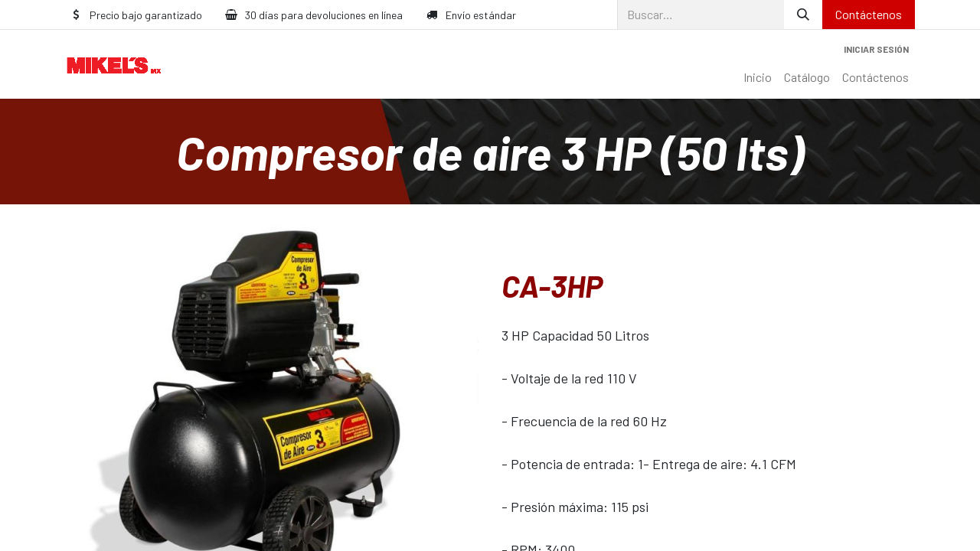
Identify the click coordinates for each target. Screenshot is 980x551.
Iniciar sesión (876, 49)
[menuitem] (758, 77)
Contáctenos (869, 14)
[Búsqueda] (803, 15)
